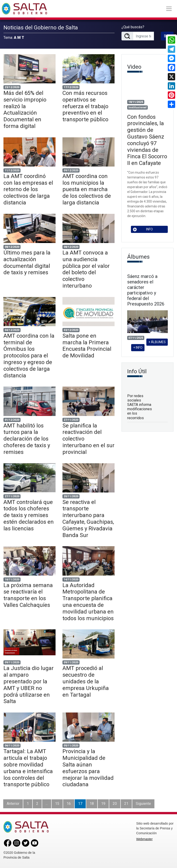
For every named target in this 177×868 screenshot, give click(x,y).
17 (80, 804)
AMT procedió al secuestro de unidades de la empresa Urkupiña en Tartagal (86, 681)
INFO (143, 229)
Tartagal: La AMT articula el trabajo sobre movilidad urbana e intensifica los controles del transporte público (28, 768)
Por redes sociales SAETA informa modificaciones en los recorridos (140, 407)
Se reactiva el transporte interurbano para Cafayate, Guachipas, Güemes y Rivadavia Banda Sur (88, 519)
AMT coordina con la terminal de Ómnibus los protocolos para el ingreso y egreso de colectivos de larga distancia (29, 356)
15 (57, 804)
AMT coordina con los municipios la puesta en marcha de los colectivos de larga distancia (87, 189)
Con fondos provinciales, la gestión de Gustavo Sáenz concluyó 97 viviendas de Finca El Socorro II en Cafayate (147, 140)
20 (115, 804)
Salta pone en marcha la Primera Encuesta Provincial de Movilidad (87, 346)
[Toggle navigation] (169, 9)
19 (103, 804)
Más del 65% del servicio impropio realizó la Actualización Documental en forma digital (25, 110)
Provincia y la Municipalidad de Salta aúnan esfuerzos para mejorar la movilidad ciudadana (88, 768)
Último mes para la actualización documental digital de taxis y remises (27, 263)
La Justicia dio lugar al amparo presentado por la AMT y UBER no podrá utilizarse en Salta (29, 685)
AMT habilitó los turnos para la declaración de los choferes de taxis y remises (27, 439)
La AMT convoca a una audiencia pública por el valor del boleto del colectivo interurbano (86, 269)
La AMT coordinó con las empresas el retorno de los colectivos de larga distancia (28, 189)
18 (92, 804)
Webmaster (144, 839)
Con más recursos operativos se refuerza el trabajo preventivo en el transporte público (85, 106)
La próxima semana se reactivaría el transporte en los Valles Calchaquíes (28, 595)
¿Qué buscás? (133, 27)
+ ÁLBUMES (157, 342)
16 (69, 804)
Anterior (13, 804)
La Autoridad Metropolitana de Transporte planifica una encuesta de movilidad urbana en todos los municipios (88, 602)
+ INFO (138, 348)
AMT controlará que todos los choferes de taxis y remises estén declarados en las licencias (29, 515)
